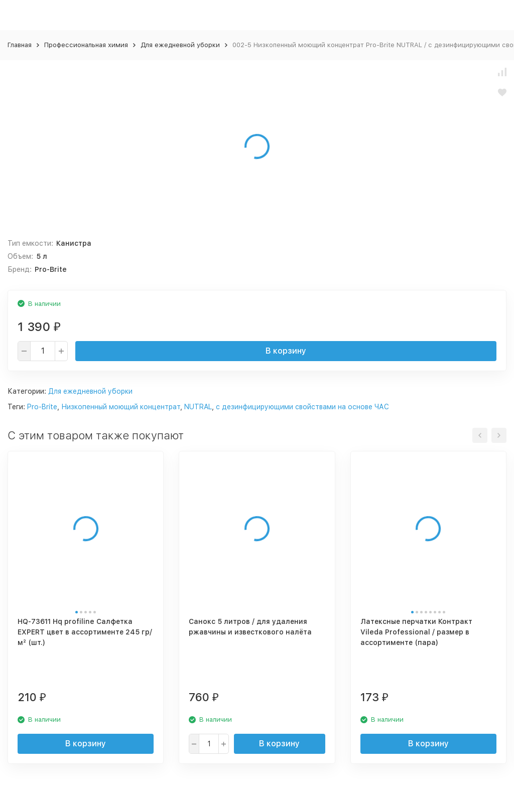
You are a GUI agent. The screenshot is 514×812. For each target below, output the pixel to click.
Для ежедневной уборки (180, 45)
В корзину (286, 351)
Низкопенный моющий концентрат (121, 407)
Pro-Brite (42, 407)
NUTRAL (198, 407)
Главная (20, 45)
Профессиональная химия (86, 45)
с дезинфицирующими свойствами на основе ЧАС (302, 407)
